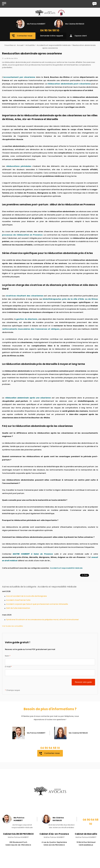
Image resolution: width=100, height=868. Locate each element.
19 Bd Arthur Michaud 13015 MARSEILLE (86, 847)
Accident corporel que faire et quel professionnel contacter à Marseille (37, 604)
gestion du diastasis (27, 319)
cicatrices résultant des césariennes (25, 296)
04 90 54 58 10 (50, 30)
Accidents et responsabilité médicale (54, 45)
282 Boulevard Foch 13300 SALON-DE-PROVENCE (18, 847)
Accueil (20, 45)
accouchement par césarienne (19, 77)
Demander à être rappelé (52, 36)
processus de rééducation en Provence (22, 235)
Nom (8, 656)
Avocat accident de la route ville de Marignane (26, 596)
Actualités (30, 45)
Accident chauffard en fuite (18, 600)
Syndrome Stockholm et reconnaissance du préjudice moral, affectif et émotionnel (42, 620)
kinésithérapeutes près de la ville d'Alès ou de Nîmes (70, 299)
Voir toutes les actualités (13, 626)
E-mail (8, 667)
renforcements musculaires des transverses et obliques (31, 329)
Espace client (78, 36)
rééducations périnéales (19, 166)
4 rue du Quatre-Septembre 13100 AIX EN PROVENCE (54, 847)
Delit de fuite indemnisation (18, 608)
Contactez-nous (22, 36)
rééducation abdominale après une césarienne (28, 398)
